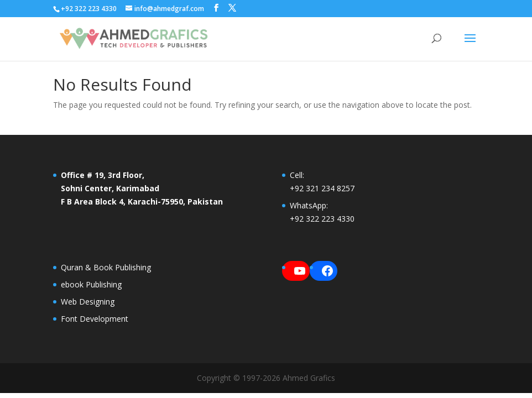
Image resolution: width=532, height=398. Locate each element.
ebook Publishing (91, 284)
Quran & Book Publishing (106, 267)
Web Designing (88, 302)
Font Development (95, 319)
